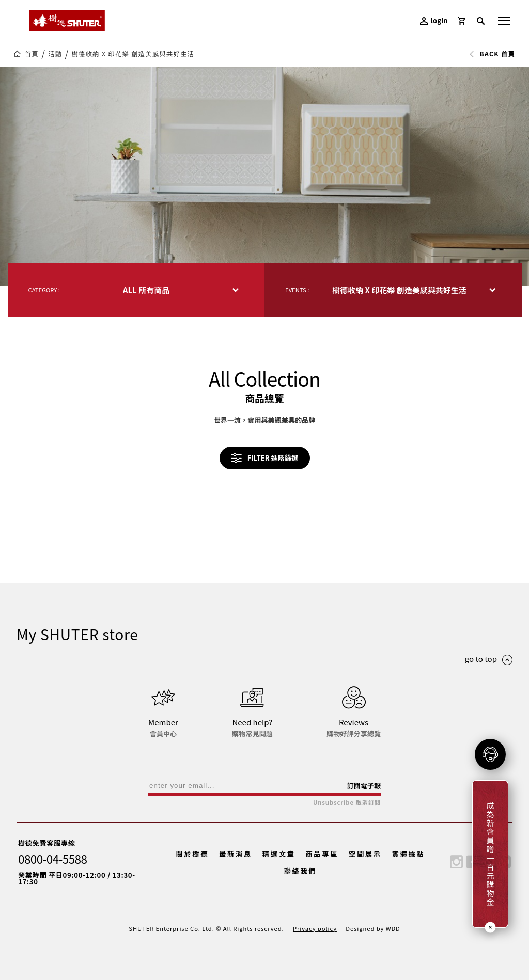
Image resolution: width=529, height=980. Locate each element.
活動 (55, 54)
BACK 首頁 (492, 54)
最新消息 (236, 854)
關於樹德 (193, 854)
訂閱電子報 (364, 786)
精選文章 (279, 854)
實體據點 (409, 854)
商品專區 (322, 854)
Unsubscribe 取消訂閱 (347, 803)
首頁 (32, 54)
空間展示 (365, 854)
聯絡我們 (301, 871)
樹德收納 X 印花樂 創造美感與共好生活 (133, 54)
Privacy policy (315, 928)
